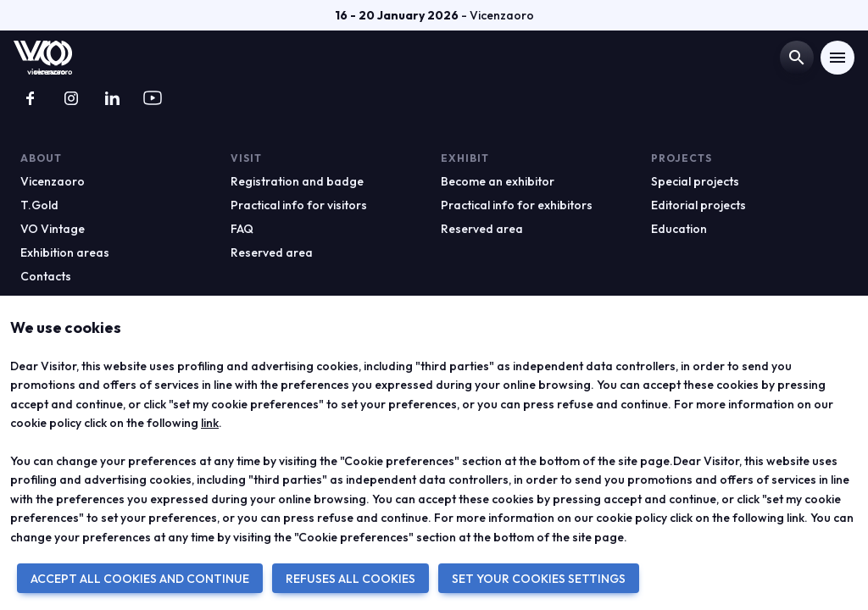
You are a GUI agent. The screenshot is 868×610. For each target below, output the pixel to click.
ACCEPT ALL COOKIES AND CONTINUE (140, 579)
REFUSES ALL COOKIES (351, 579)
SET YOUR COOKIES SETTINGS (539, 579)
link (210, 423)
